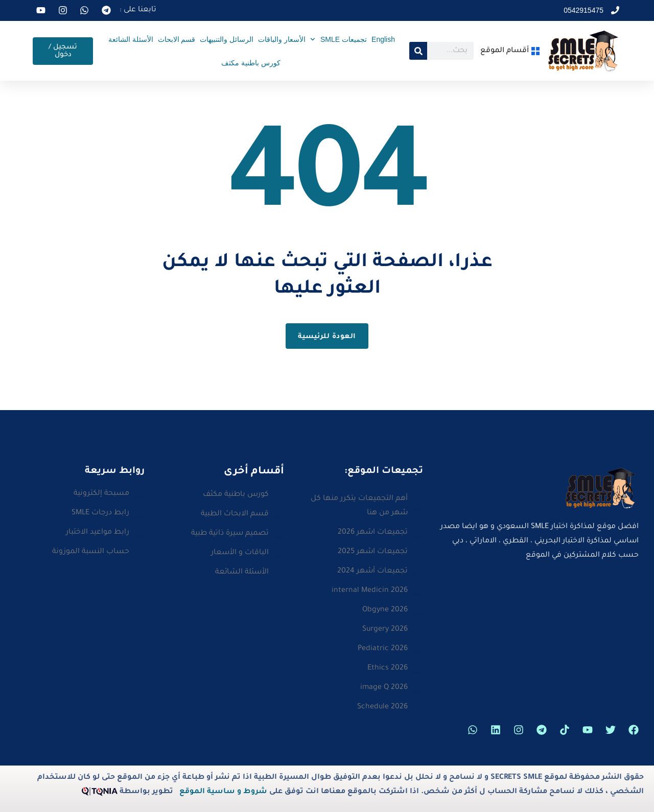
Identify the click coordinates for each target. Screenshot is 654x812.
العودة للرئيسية (327, 337)
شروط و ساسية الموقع (223, 792)
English (383, 39)
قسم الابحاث (177, 39)
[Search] (418, 51)
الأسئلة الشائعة (131, 39)
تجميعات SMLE (338, 39)
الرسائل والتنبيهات (227, 39)
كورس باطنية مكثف (251, 63)
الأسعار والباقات (282, 39)
